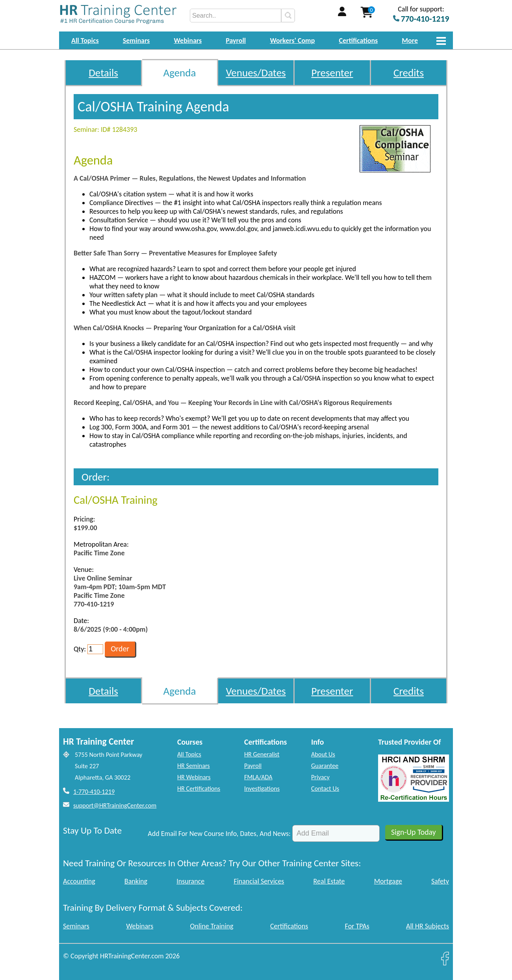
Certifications (359, 41)
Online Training (212, 926)
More (410, 41)
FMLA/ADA (258, 777)
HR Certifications (199, 789)
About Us (323, 754)
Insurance (190, 881)
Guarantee (325, 766)
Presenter (332, 73)
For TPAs (357, 926)
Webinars (188, 41)
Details (103, 73)
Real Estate (329, 881)
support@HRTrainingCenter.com (115, 805)
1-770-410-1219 (94, 792)
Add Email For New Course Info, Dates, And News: (219, 834)
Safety (440, 881)
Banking (136, 881)
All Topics (85, 41)
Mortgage (388, 881)
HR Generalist (262, 754)
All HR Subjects (428, 926)
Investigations (262, 789)
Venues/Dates (256, 73)
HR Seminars (194, 766)
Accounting (79, 881)
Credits (409, 73)
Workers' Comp (292, 41)
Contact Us (325, 789)
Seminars (136, 41)
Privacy (320, 777)
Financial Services (259, 881)
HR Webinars (194, 777)
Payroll (236, 41)
